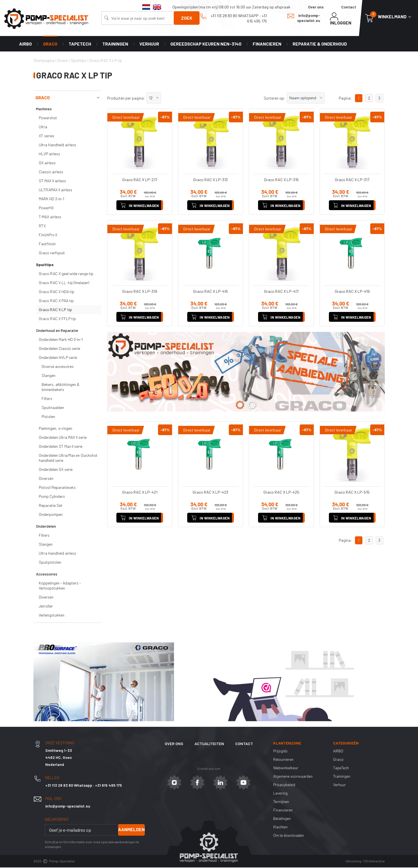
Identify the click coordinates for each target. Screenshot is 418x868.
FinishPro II (48, 236)
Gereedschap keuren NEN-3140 (206, 44)
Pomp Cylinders (52, 497)
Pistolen (48, 417)
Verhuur (149, 44)
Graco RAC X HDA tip (57, 292)
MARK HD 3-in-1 (51, 200)
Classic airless (51, 173)
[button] (154, 99)
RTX (42, 227)
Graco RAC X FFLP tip (57, 319)
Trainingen (115, 44)
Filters (47, 399)
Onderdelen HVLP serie (58, 358)
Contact (349, 7)
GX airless (47, 164)
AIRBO (25, 44)
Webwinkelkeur (286, 768)
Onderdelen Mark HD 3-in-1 (61, 340)
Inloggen (341, 19)
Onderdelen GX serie (56, 470)
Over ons (316, 7)
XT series (47, 137)
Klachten (281, 827)
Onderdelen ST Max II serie (61, 447)
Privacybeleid (284, 785)
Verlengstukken (52, 616)
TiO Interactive (374, 862)
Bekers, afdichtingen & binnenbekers (61, 388)
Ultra (43, 128)
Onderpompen (51, 515)
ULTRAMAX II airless (56, 191)
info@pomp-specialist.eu (304, 18)
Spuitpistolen (50, 563)
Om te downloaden (289, 836)
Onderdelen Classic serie (59, 349)
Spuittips (45, 265)
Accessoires (47, 575)
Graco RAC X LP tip (55, 310)
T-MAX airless (50, 218)
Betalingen (282, 819)
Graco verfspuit (52, 254)
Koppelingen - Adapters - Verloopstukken (60, 586)
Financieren (267, 44)
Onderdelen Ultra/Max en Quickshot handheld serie (68, 459)
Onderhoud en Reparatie (57, 331)
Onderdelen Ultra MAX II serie (63, 438)
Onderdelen (46, 527)
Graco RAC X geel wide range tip (66, 274)
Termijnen (281, 802)
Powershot (48, 119)
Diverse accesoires (58, 367)
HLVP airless (49, 155)
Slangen (48, 376)
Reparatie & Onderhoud (320, 44)
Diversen (46, 479)
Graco (50, 44)
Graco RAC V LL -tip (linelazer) (64, 283)
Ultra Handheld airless (57, 146)
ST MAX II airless (52, 182)
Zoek (187, 18)
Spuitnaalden (53, 408)
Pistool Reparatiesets (57, 488)
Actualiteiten (209, 744)
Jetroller (46, 607)
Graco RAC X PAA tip (56, 301)
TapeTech (80, 44)
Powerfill (46, 209)
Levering (281, 794)
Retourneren (284, 760)
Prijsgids (281, 751)
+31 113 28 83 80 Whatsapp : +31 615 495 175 (234, 18)
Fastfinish (47, 245)
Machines (44, 110)
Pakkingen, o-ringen (56, 429)
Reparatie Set (51, 506)
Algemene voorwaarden (293, 777)
